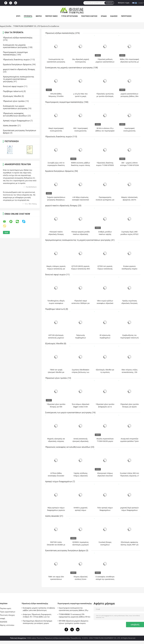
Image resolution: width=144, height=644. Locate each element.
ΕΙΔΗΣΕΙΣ (114, 16)
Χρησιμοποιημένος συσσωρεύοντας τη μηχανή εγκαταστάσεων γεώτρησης (19, 79)
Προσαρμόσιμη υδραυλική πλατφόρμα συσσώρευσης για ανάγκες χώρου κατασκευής (37, 622)
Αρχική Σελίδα (6, 26)
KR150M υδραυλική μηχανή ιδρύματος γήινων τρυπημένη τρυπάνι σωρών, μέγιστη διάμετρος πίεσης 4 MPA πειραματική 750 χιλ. (74, 622)
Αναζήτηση (109, 3)
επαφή (104, 16)
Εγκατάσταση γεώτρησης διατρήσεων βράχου (65, 551)
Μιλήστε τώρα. (124, 3)
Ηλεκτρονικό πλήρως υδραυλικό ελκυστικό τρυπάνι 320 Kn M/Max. (105, 476)
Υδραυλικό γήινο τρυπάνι (14, 101)
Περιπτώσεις (126, 16)
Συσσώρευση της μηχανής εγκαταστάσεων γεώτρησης (15, 46)
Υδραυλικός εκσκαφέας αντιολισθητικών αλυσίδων (15, 115)
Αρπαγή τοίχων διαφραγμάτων (16, 121)
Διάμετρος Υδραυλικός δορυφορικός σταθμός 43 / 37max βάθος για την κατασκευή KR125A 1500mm (37, 616)
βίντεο (39, 16)
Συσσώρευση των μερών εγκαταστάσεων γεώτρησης (15, 107)
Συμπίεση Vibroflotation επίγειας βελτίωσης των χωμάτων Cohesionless (80, 372)
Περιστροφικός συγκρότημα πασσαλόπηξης (15, 53)
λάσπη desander (10, 126)
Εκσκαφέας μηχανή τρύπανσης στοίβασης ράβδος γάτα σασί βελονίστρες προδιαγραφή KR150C (39, 610)
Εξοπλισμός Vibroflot (12, 96)
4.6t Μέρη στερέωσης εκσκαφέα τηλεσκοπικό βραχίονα (81, 200)
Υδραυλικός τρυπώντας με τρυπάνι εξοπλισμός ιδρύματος (105, 96)
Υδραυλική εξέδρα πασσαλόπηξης (18, 38)
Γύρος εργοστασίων (69, 16)
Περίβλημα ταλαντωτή (13, 91)
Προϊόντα (28, 16)
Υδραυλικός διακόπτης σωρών (16, 60)
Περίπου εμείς (51, 16)
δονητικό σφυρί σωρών (13, 86)
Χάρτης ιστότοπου (7, 625)
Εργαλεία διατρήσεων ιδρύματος (17, 64)
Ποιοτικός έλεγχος (89, 16)
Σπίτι (18, 16)
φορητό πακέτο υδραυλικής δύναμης (19, 69)
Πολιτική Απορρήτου (18, 638)
